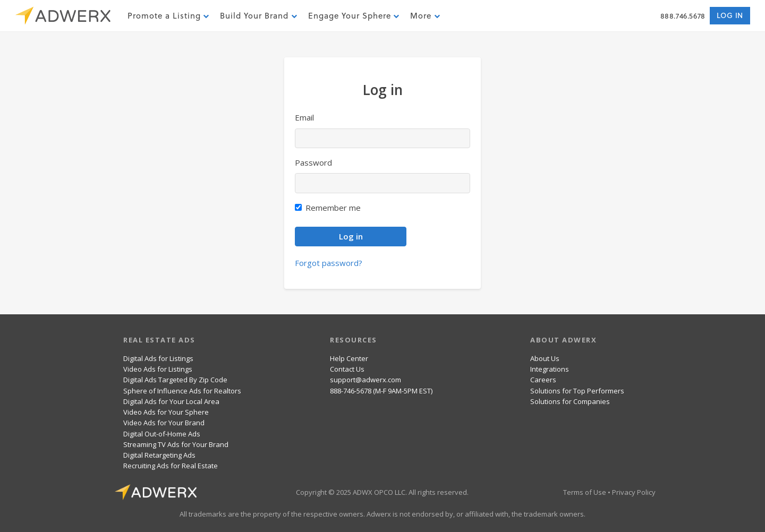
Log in (730, 15)
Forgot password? (329, 263)
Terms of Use (585, 492)
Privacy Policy (634, 492)
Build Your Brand (258, 16)
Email (304, 117)
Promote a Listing (168, 16)
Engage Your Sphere (354, 16)
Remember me (333, 208)
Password (313, 162)
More (425, 16)
